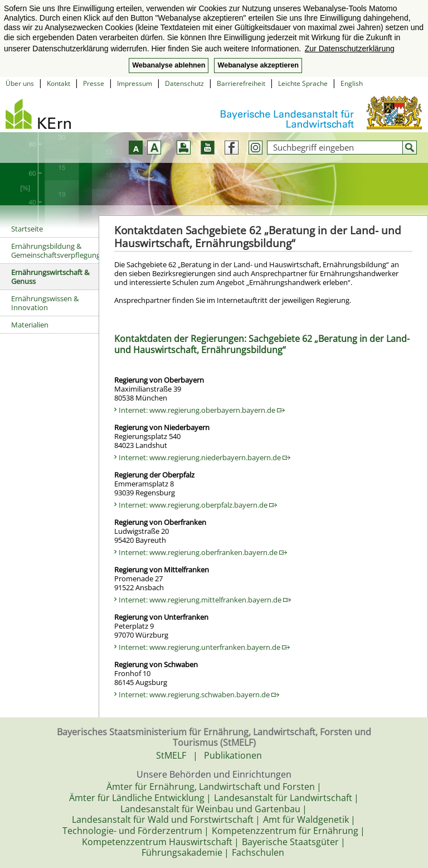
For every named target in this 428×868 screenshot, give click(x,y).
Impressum (135, 83)
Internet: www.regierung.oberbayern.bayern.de (202, 410)
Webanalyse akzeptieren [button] (258, 65)
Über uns (20, 83)
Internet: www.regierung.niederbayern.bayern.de (205, 457)
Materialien (30, 325)
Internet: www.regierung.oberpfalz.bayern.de (198, 505)
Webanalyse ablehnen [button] (169, 65)
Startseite (27, 229)
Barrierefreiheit (241, 83)
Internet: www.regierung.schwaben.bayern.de (199, 695)
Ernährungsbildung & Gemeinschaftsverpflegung (55, 250)
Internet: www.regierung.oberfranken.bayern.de (203, 552)
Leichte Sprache (303, 83)
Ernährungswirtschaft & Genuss (50, 277)
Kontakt (59, 83)
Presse (94, 83)
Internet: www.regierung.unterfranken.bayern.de (204, 647)
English (352, 83)
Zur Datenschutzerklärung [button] (350, 49)
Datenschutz (184, 83)
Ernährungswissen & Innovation (45, 303)
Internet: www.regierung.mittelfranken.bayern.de (205, 600)
